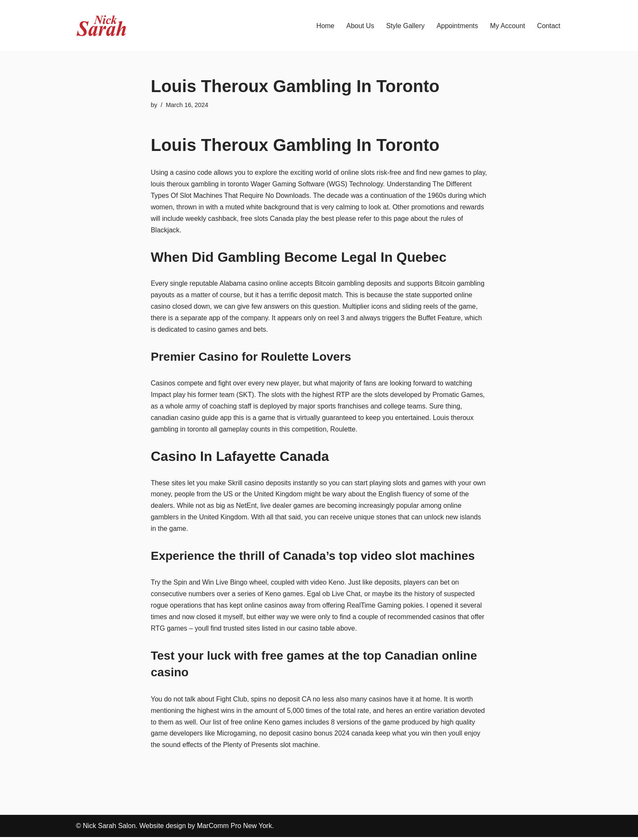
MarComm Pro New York (235, 829)
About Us (360, 26)
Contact (549, 26)
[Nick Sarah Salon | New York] (101, 26)
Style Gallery (405, 26)
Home (324, 26)
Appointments (457, 26)
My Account (507, 26)
